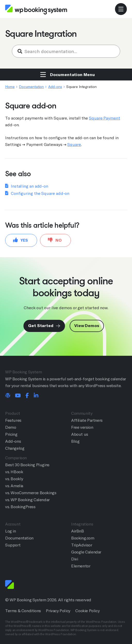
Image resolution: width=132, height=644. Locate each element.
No (55, 240)
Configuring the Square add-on (40, 193)
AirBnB (78, 531)
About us (80, 434)
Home (10, 87)
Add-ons (55, 87)
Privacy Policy (58, 611)
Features (13, 420)
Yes (20, 240)
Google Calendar (86, 552)
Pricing (11, 434)
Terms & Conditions (23, 611)
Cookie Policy (87, 611)
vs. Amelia (14, 486)
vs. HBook (14, 472)
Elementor (81, 566)
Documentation (31, 87)
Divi (75, 559)
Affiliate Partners (87, 420)
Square (74, 145)
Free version (82, 427)
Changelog (15, 448)
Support (13, 545)
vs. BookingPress (20, 507)
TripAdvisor (82, 545)
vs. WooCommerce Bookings (31, 493)
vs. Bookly (14, 479)
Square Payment (105, 118)
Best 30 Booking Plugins (27, 465)
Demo (11, 427)
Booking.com (83, 538)
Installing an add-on (30, 186)
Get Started (44, 326)
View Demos (87, 326)
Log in (11, 531)
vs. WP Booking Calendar (27, 500)
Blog (75, 441)
